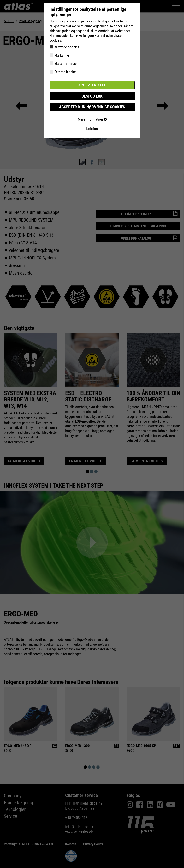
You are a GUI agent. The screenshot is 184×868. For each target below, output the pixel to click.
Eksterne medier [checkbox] (66, 64)
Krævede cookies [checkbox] (67, 47)
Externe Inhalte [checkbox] (65, 72)
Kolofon (92, 128)
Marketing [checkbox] (62, 55)
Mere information (92, 119)
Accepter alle (92, 85)
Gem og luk (92, 96)
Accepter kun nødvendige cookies (92, 106)
